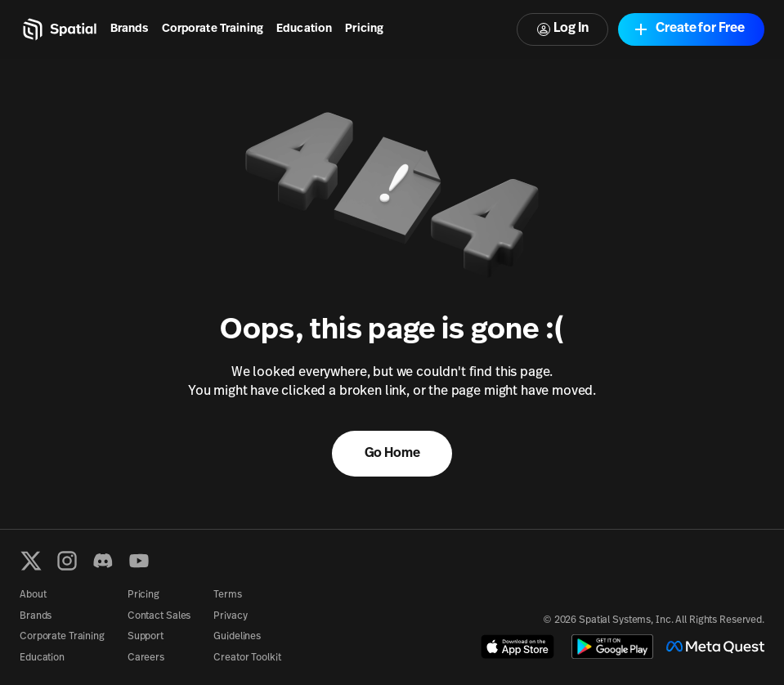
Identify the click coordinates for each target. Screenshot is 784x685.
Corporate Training (213, 29)
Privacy (230, 616)
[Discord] (103, 561)
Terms (227, 595)
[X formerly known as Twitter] (31, 561)
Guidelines (237, 637)
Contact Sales (159, 616)
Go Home (392, 454)
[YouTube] (139, 561)
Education (304, 29)
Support (146, 637)
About (33, 595)
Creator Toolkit (247, 658)
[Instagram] (67, 561)
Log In (562, 29)
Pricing (364, 29)
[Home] (58, 29)
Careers (146, 658)
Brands (130, 29)
